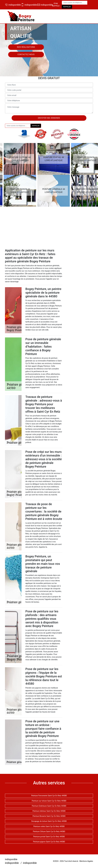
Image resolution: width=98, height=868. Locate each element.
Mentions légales (86, 861)
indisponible (12, 5)
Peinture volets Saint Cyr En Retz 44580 (49, 826)
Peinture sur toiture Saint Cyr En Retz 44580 (49, 801)
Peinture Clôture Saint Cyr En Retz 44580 (49, 831)
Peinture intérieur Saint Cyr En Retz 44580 (49, 811)
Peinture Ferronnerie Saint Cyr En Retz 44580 (49, 796)
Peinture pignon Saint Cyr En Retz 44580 (49, 842)
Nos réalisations (26, 47)
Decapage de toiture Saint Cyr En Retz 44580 (49, 821)
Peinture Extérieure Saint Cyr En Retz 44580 (49, 806)
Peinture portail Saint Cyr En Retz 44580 (49, 837)
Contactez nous (26, 54)
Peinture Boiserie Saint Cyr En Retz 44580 (49, 816)
